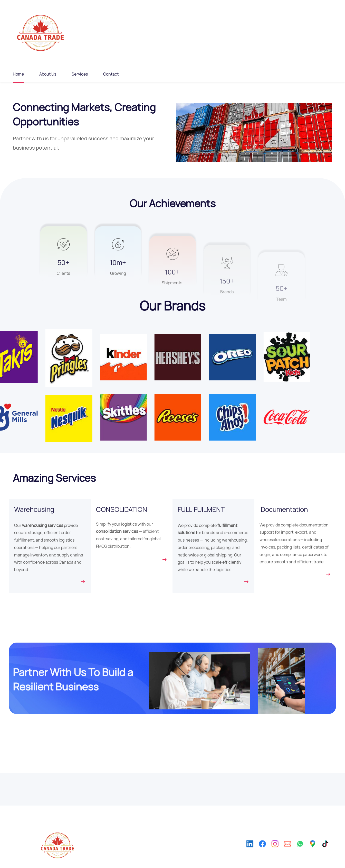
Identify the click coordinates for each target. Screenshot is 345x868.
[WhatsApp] (301, 851)
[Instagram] (274, 851)
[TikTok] (329, 851)
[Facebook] (260, 851)
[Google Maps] (315, 851)
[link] (36, 337)
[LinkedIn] (246, 851)
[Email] (287, 851)
